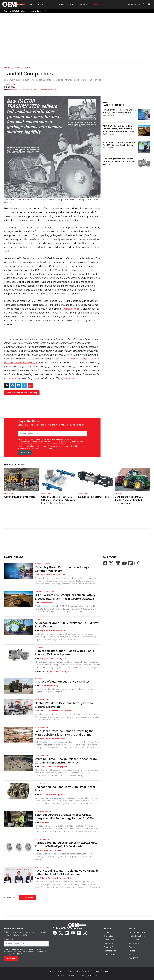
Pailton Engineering (49, 686)
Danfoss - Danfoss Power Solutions (56, 711)
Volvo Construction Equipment (54, 767)
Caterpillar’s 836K (71, 309)
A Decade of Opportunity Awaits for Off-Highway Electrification (119, 144)
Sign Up (25, 453)
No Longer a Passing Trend (94, 497)
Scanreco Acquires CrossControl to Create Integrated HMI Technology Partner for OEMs (65, 816)
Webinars (39, 648)
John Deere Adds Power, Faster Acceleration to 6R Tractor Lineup (130, 500)
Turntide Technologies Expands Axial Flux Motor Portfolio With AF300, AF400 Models (67, 844)
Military (39, 678)
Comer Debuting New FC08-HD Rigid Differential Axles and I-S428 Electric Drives (58, 500)
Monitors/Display (43, 811)
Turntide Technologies (50, 850)
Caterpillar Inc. (47, 603)
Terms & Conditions (90, 971)
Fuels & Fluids (41, 784)
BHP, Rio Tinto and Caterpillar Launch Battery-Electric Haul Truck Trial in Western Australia (118, 129)
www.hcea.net (14, 378)
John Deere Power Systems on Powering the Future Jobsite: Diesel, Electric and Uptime (64, 733)
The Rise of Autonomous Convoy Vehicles (62, 682)
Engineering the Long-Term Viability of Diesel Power (65, 789)
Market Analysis (13, 68)
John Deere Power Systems (52, 739)
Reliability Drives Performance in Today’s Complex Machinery (119, 111)
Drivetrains (10, 494)
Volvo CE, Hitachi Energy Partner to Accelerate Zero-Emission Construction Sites (66, 761)
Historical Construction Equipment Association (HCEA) (33, 90)
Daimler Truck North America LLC (55, 878)
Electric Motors (43, 564)
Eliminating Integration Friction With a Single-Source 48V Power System (119, 161)
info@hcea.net (68, 378)
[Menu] (149, 4)
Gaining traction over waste (20, 497)
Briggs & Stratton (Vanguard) (53, 658)
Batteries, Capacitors (45, 592)
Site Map (105, 971)
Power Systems (42, 700)
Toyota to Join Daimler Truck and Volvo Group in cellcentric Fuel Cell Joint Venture (67, 872)
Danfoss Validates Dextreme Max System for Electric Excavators (64, 705)
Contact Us (50, 971)
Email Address (25, 429)
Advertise (61, 971)
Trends (27, 68)
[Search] (143, 4)
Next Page (28, 897)
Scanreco (44, 822)
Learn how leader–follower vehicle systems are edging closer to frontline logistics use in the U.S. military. (67, 690)
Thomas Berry (10, 84)
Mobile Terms (43, 448)
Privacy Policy (59, 448)
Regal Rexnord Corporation (53, 575)
